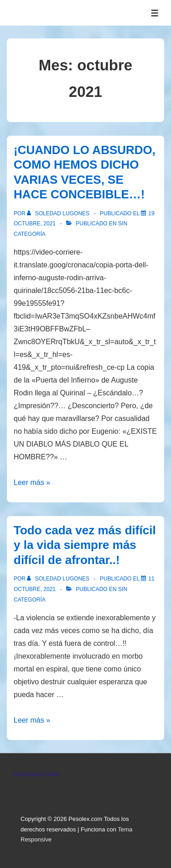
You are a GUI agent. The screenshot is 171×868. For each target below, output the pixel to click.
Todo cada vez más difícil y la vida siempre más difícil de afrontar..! (85, 545)
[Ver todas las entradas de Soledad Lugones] (59, 213)
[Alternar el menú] (155, 13)
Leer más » (32, 482)
